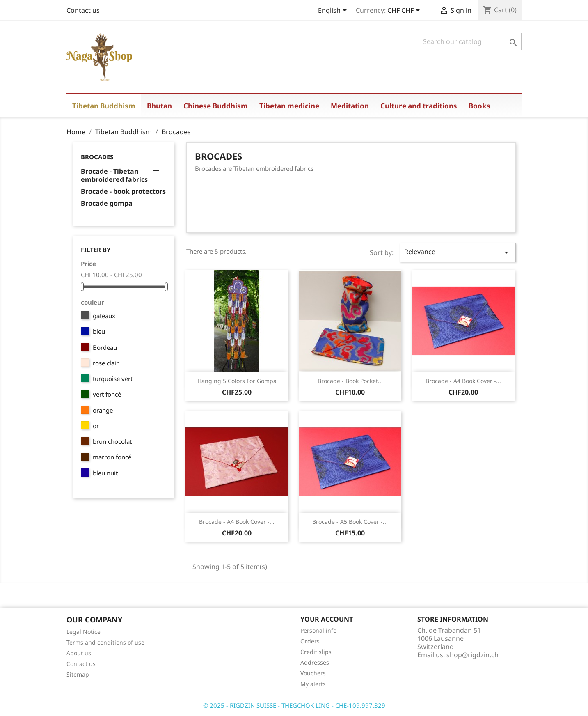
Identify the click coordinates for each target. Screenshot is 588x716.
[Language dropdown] (334, 11)
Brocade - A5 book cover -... (350, 522)
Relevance (458, 252)
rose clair (106, 363)
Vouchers (313, 673)
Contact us (83, 10)
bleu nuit (105, 473)
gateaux (104, 316)
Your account (327, 619)
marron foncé (112, 457)
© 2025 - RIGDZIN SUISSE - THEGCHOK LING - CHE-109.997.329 (294, 705)
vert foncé (107, 394)
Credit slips (316, 652)
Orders (310, 641)
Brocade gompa (107, 203)
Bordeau (105, 347)
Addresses (315, 662)
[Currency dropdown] (405, 11)
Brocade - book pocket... (350, 381)
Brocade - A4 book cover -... (463, 381)
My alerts (313, 684)
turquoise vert (113, 379)
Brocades (97, 157)
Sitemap (78, 674)
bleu (99, 331)
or (96, 426)
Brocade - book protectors (123, 192)
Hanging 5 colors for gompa (237, 381)
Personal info (318, 630)
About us (79, 653)
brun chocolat (112, 441)
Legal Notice (84, 632)
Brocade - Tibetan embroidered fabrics (114, 176)
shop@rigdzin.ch (472, 655)
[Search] (470, 41)
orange (103, 410)
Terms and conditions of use (105, 642)
